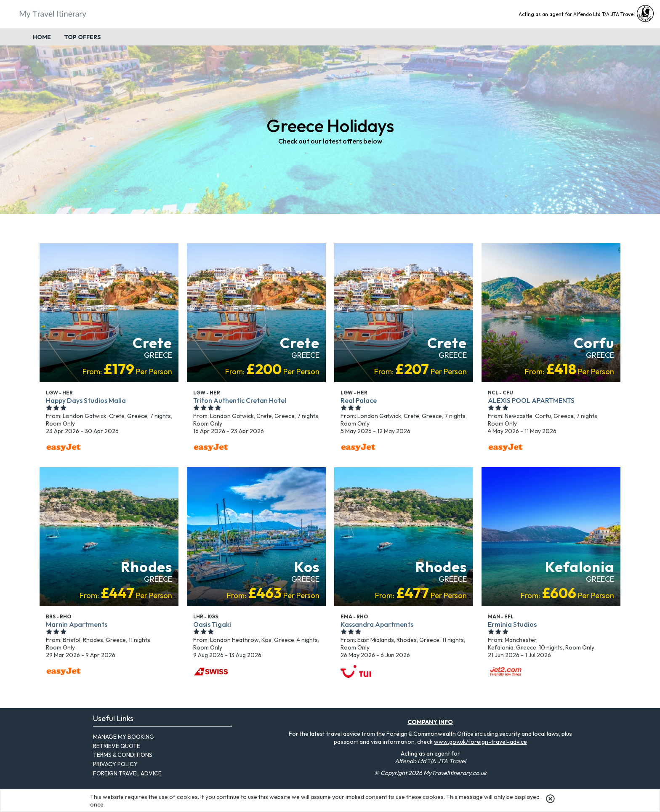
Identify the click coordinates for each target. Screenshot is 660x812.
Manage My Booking (124, 737)
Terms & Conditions (123, 755)
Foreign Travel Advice (127, 773)
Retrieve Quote (117, 746)
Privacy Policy (115, 764)
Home (42, 37)
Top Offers (82, 37)
